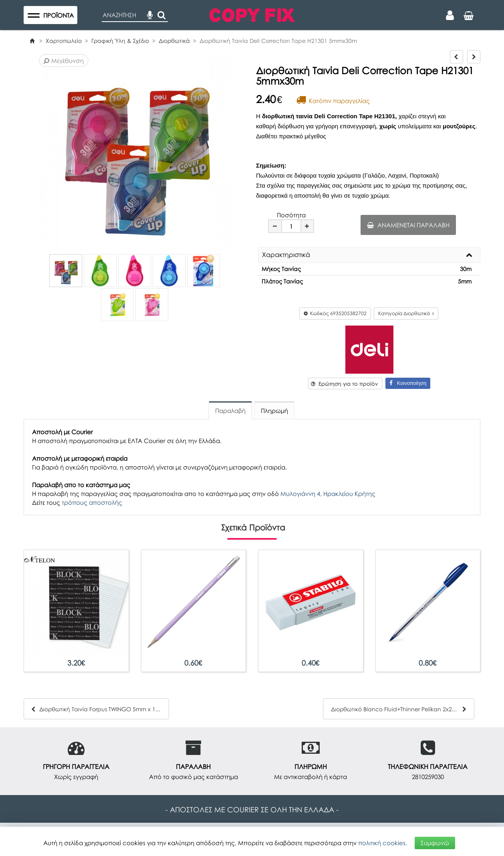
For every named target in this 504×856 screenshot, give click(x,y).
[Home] (32, 41)
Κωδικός (335, 313)
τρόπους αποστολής (92, 502)
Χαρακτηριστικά (286, 255)
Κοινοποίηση (408, 383)
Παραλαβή (230, 411)
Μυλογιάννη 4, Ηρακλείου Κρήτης (328, 494)
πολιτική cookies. (383, 843)
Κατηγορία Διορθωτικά (406, 313)
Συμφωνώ (435, 843)
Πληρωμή (274, 411)
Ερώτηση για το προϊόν (344, 384)
